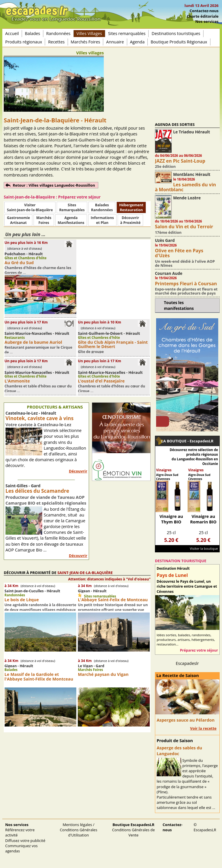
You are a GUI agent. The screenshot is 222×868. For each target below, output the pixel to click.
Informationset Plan (102, 220)
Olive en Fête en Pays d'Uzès (179, 253)
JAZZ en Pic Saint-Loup (180, 161)
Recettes (56, 42)
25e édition (165, 166)
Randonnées (58, 33)
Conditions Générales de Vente (134, 830)
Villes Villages (89, 33)
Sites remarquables (127, 33)
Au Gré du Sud (19, 263)
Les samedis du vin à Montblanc (185, 187)
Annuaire (115, 42)
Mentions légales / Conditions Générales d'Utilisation (78, 830)
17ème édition (168, 232)
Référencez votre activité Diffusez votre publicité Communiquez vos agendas (25, 838)
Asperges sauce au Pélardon (186, 720)
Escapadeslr (187, 663)
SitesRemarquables (72, 207)
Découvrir (78, 471)
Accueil (12, 33)
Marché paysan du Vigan (103, 674)
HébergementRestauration (131, 207)
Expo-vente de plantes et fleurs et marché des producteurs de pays (186, 291)
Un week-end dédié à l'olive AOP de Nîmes (185, 263)
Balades (33, 33)
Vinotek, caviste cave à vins (39, 418)
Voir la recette (203, 728)
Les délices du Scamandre (37, 491)
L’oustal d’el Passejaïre (101, 381)
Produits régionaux (24, 42)
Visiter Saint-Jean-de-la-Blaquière (30, 207)
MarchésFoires (44, 220)
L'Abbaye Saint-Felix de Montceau (113, 600)
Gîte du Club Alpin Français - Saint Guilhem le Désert (113, 344)
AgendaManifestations (71, 220)
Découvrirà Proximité (130, 220)
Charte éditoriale (203, 16)
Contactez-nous (204, 11)
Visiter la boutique (204, 548)
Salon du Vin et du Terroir (184, 227)
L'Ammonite (17, 381)
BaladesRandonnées (102, 207)
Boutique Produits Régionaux (179, 42)
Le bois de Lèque (22, 600)
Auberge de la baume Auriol (33, 342)
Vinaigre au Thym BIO (171, 519)
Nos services (207, 21)
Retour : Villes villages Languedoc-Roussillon (54, 185)
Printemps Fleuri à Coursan (186, 284)
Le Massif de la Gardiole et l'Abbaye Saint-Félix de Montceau (39, 676)
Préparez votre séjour (199, 650)
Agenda (137, 42)
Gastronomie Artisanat (18, 220)
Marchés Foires (86, 42)
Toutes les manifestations (179, 305)
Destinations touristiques (176, 33)
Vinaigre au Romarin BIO (203, 519)
